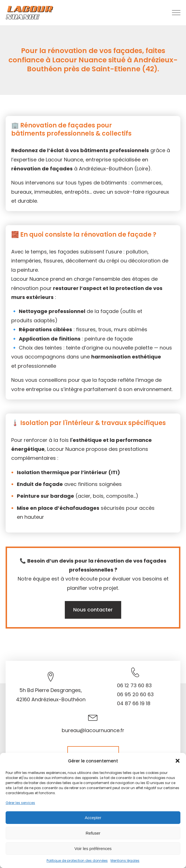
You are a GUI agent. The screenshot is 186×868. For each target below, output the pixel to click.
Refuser (93, 833)
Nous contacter (93, 610)
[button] (178, 761)
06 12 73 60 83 (134, 685)
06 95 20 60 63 (135, 694)
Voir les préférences (93, 848)
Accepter (93, 818)
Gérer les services (20, 803)
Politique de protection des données (77, 861)
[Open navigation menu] (176, 13)
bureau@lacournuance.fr (93, 730)
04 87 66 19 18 (134, 703)
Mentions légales (125, 861)
